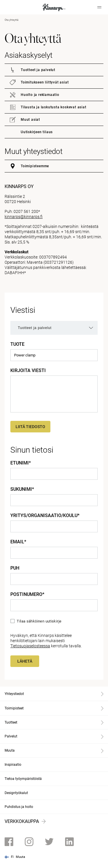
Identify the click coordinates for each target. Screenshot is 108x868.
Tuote (17, 344)
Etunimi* (21, 463)
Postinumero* (27, 594)
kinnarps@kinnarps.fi (24, 217)
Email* (18, 542)
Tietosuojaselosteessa (30, 646)
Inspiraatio (13, 765)
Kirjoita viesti (28, 371)
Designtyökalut (16, 793)
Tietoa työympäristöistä (23, 779)
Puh (15, 568)
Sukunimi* (22, 489)
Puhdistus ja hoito (19, 807)
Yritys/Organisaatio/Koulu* (45, 516)
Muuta (20, 857)
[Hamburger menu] (99, 7)
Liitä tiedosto (30, 427)
